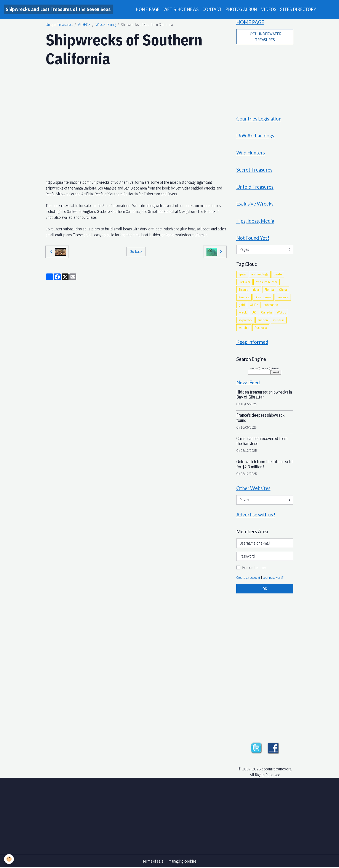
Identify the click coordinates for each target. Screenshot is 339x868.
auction (263, 320)
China (283, 289)
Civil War (244, 282)
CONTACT (212, 9)
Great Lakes (263, 297)
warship (244, 328)
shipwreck (245, 320)
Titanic (243, 289)
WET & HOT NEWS (181, 9)
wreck (243, 312)
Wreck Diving (106, 25)
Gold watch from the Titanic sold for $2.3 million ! (265, 464)
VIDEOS (269, 9)
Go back (136, 252)
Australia (261, 328)
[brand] (58, 9)
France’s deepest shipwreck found (260, 418)
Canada (266, 312)
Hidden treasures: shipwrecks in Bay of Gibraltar (264, 395)
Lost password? (273, 578)
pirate (278, 274)
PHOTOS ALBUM (241, 9)
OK (265, 589)
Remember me (254, 568)
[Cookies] (9, 859)
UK (254, 312)
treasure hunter (266, 282)
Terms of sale (153, 861)
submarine (271, 305)
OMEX (254, 305)
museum (279, 320)
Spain (242, 274)
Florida (269, 289)
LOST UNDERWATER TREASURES (265, 37)
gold (242, 305)
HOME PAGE (148, 9)
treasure (283, 297)
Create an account (248, 578)
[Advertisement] (265, 77)
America (244, 297)
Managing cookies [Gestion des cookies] (182, 861)
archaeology (260, 274)
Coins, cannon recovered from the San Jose (262, 441)
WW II (281, 312)
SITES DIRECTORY (298, 9)
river (256, 289)
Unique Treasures (59, 25)
